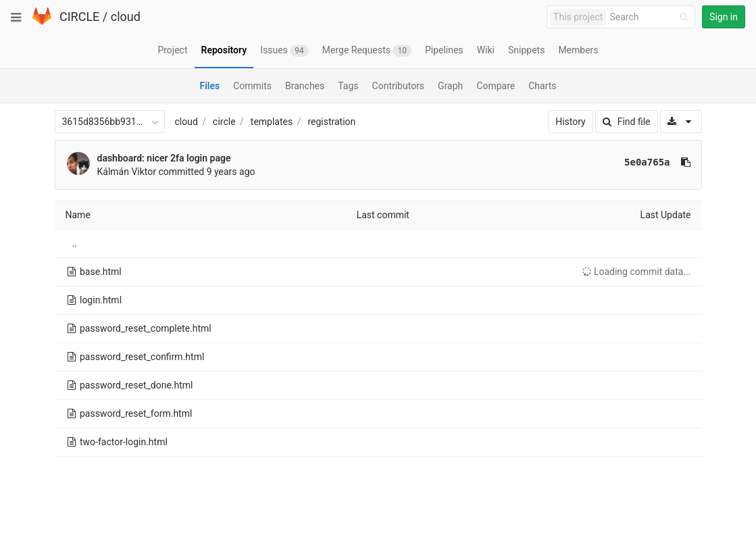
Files (209, 86)
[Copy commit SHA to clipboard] (686, 162)
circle (224, 122)
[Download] (681, 122)
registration (331, 122)
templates (272, 122)
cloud (126, 17)
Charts (542, 86)
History (571, 122)
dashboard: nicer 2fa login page (164, 158)
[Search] (651, 17)
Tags (348, 86)
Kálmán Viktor (127, 172)
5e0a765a (647, 162)
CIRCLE (79, 17)
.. (75, 243)
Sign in (724, 17)
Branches (305, 86)
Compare (496, 86)
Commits (252, 86)
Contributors (399, 86)
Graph (450, 86)
